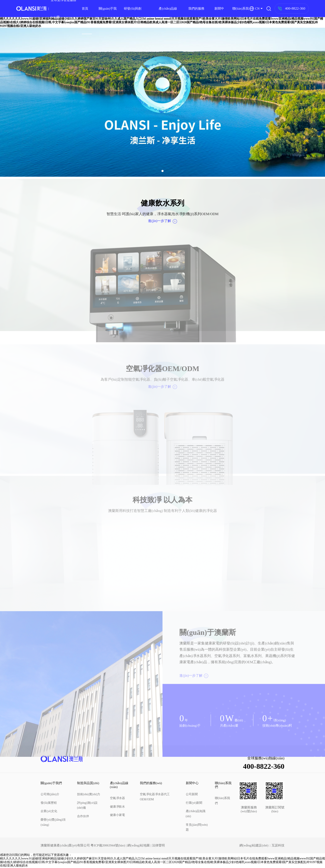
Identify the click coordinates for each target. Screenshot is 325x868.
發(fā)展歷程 (49, 803)
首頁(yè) (85, 17)
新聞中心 (219, 17)
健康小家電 (117, 816)
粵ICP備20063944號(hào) (108, 846)
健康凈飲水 (117, 807)
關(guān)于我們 (108, 17)
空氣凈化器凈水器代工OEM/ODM (155, 797)
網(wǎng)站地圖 (138, 846)
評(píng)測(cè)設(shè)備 (87, 806)
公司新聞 (192, 795)
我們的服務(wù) (196, 17)
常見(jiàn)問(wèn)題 (197, 828)
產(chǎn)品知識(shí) (196, 814)
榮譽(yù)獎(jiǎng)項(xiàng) (53, 823)
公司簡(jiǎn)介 (50, 795)
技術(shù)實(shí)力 (89, 795)
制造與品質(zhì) (88, 783)
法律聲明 (158, 846)
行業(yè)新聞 (194, 803)
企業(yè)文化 (49, 812)
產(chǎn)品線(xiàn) (168, 17)
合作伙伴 (83, 817)
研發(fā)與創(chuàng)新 (133, 17)
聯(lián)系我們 (241, 17)
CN (254, 9)
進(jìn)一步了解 (162, 221)
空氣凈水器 (117, 799)
